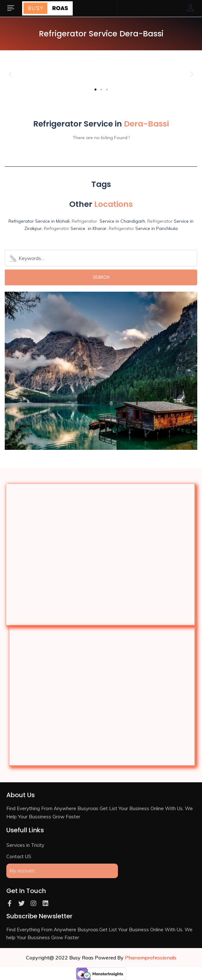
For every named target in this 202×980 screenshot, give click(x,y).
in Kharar (96, 228)
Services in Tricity (25, 845)
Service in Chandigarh (122, 221)
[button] (95, 90)
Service (181, 221)
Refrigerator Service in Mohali (39, 221)
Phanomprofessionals (151, 958)
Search (101, 277)
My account (22, 871)
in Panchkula (164, 228)
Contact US (19, 856)
